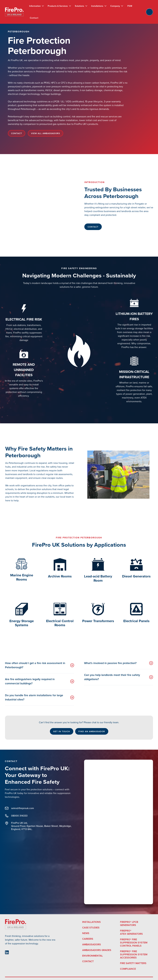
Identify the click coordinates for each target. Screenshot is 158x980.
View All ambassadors (46, 133)
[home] (14, 12)
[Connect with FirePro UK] (119, 833)
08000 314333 (14, 816)
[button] (37, 6)
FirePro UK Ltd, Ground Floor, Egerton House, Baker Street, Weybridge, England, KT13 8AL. (36, 826)
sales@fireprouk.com (17, 808)
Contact (34, 18)
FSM (130, 6)
